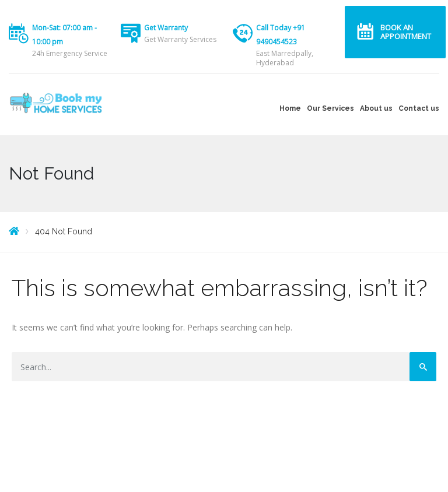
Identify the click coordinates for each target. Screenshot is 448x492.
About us (376, 108)
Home (290, 108)
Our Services (330, 108)
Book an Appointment (406, 32)
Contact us (419, 108)
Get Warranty (166, 28)
